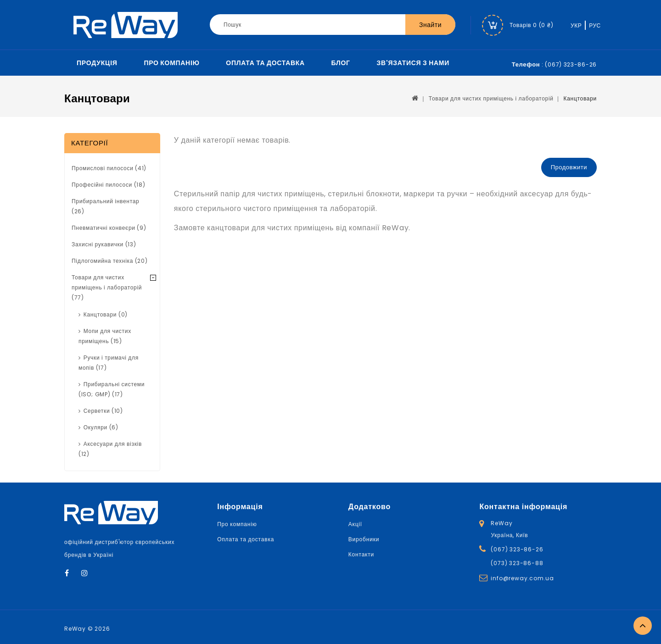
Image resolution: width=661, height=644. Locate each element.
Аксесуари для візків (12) (110, 449)
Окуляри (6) (101, 427)
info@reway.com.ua (522, 578)
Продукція (97, 63)
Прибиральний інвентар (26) (105, 206)
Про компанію (171, 63)
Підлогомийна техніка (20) (110, 261)
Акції (355, 524)
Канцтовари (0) (106, 314)
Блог (341, 63)
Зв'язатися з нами (413, 63)
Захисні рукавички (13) (104, 244)
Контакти (361, 554)
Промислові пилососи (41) (109, 168)
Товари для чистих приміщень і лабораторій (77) (107, 287)
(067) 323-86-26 (517, 549)
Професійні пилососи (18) (109, 185)
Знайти (430, 25)
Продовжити (569, 167)
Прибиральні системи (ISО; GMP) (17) (112, 389)
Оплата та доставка (265, 63)
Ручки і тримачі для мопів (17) (109, 363)
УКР (576, 25)
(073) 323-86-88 (517, 563)
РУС (595, 25)
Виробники (364, 539)
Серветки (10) (103, 411)
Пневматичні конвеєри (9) (109, 228)
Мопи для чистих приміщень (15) (105, 336)
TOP (643, 626)
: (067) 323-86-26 (554, 64)
